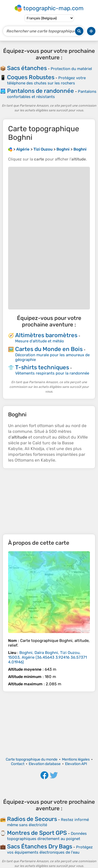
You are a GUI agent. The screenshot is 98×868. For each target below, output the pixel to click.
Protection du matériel (71, 69)
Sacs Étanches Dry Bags (40, 846)
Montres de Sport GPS (37, 833)
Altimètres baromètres (46, 335)
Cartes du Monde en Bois (49, 349)
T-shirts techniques (42, 367)
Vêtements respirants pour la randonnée (52, 373)
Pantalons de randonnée (41, 91)
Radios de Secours (32, 819)
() (47, 657)
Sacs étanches (27, 68)
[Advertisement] (49, 501)
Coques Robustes (31, 77)
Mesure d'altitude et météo (40, 341)
